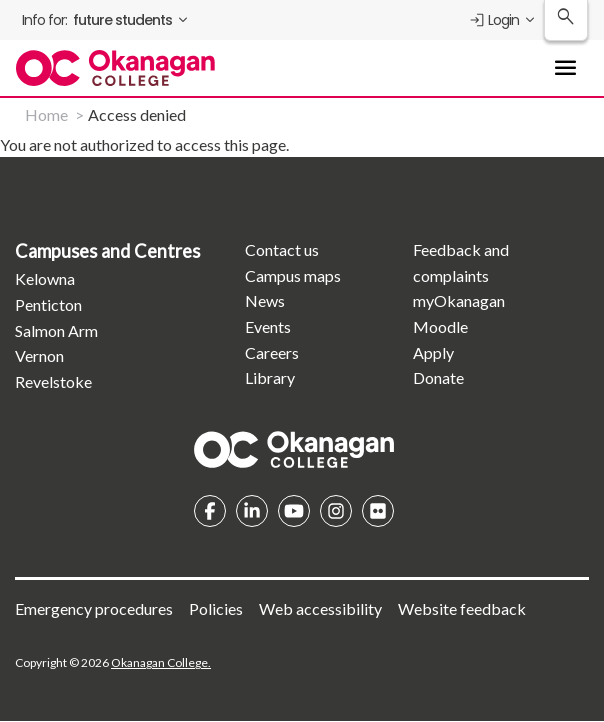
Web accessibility (320, 608)
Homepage (294, 449)
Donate (438, 377)
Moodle (440, 326)
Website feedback (462, 608)
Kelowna (45, 278)
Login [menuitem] (493, 20)
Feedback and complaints (461, 262)
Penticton (48, 304)
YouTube (294, 511)
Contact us (282, 249)
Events (268, 326)
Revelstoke (53, 381)
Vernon (39, 355)
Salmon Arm (56, 330)
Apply (433, 352)
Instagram (336, 511)
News (265, 300)
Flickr (378, 511)
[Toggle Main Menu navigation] (566, 68)
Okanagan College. (161, 662)
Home (46, 114)
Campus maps (293, 275)
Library (270, 377)
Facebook (210, 511)
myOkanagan (459, 300)
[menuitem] (106, 20)
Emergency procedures (94, 608)
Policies (216, 608)
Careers (272, 352)
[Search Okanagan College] (566, 20)
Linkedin (252, 511)
